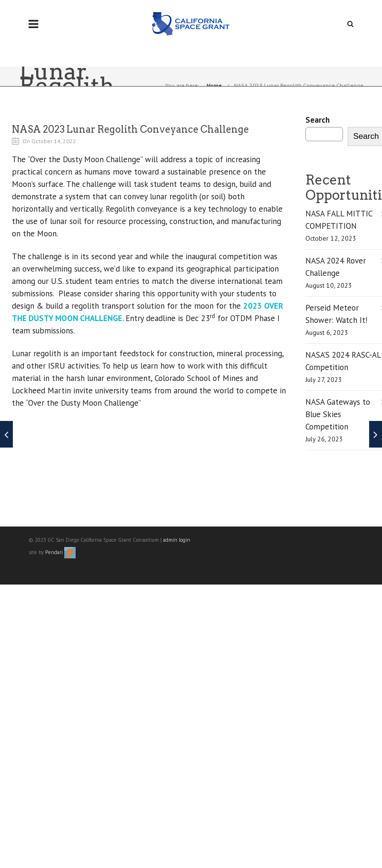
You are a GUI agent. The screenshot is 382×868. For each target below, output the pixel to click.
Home (214, 85)
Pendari (60, 552)
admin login (177, 540)
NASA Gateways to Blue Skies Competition (338, 414)
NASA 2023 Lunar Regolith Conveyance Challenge (299, 85)
